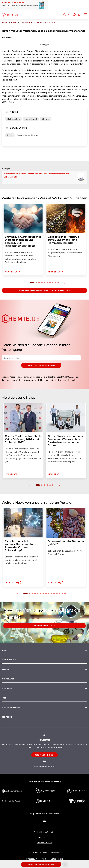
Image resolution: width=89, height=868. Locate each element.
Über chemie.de (44, 843)
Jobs (4, 698)
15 (65, 594)
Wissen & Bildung (11, 707)
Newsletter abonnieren (41, 365)
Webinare (7, 688)
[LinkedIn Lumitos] (45, 821)
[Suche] (64, 15)
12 (57, 594)
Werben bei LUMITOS (43, 832)
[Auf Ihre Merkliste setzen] (79, 15)
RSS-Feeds (7, 717)
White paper (8, 679)
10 (58, 283)
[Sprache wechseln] (74, 15)
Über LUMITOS (43, 837)
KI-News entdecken (44, 626)
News (4, 650)
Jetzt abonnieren (44, 755)
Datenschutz (57, 859)
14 (62, 594)
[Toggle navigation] (86, 15)
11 (54, 594)
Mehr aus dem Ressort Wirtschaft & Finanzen (45, 290)
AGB (44, 859)
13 (60, 594)
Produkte (7, 669)
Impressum (32, 859)
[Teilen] (69, 15)
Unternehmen (9, 660)
